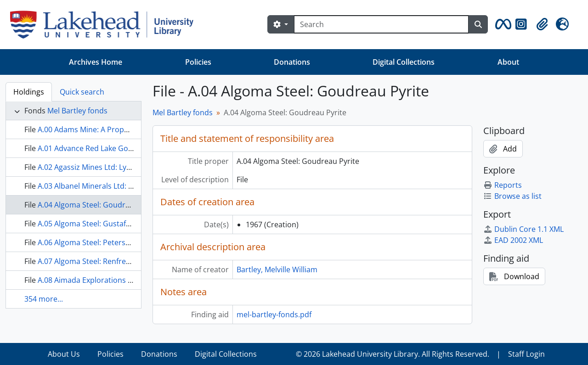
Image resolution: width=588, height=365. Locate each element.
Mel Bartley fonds (77, 111)
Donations (292, 62)
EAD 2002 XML (513, 240)
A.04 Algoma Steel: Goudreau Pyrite (99, 205)
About (508, 62)
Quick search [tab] (82, 92)
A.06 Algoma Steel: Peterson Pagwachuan (109, 242)
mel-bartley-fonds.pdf (274, 314)
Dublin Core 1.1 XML (523, 229)
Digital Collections (404, 62)
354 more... (44, 299)
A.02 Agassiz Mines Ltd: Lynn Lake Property (112, 167)
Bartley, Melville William (277, 270)
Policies (198, 62)
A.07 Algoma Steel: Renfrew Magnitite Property (118, 261)
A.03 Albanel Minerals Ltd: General (97, 186)
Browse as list (512, 196)
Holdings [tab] (29, 92)
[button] (502, 24)
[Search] (381, 24)
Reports (503, 185)
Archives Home (96, 62)
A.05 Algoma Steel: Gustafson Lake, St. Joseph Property (132, 224)
